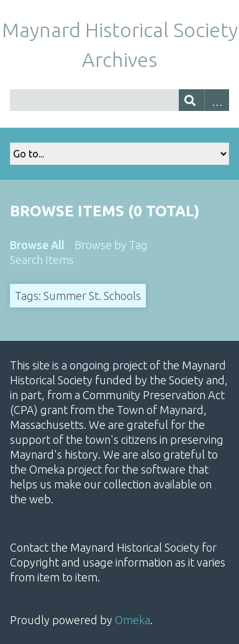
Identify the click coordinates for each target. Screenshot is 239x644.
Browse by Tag (111, 245)
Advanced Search (217, 100)
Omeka (133, 620)
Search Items (42, 260)
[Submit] (192, 100)
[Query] (119, 100)
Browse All (37, 245)
